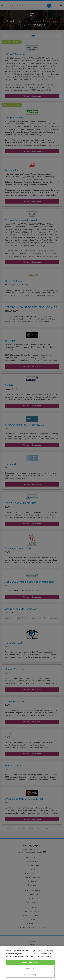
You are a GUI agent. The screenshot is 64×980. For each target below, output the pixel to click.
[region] (32, 963)
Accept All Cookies (30, 963)
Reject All (30, 969)
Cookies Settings (30, 975)
